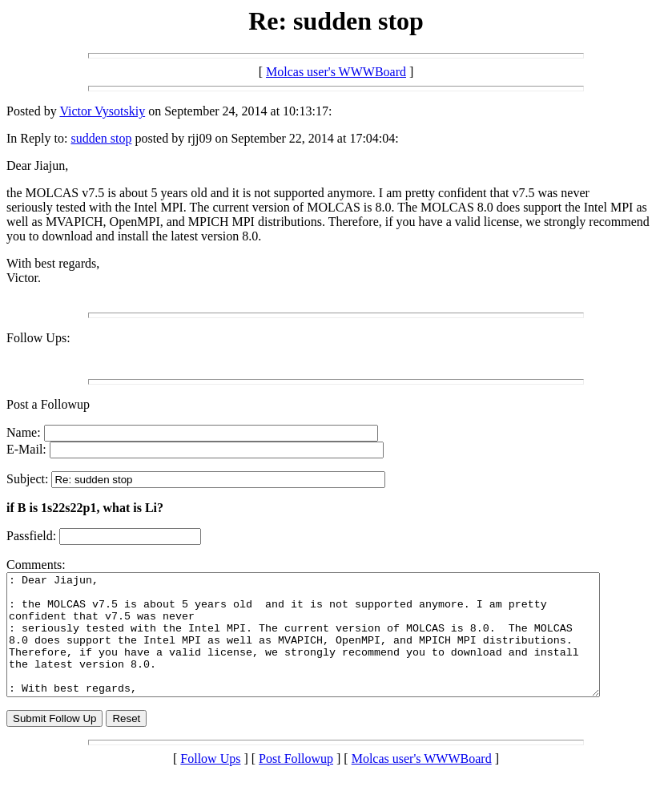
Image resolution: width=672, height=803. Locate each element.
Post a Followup (48, 404)
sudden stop (101, 138)
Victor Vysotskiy (102, 111)
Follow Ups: (38, 338)
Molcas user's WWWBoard (336, 72)
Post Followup (296, 783)
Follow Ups (210, 783)
